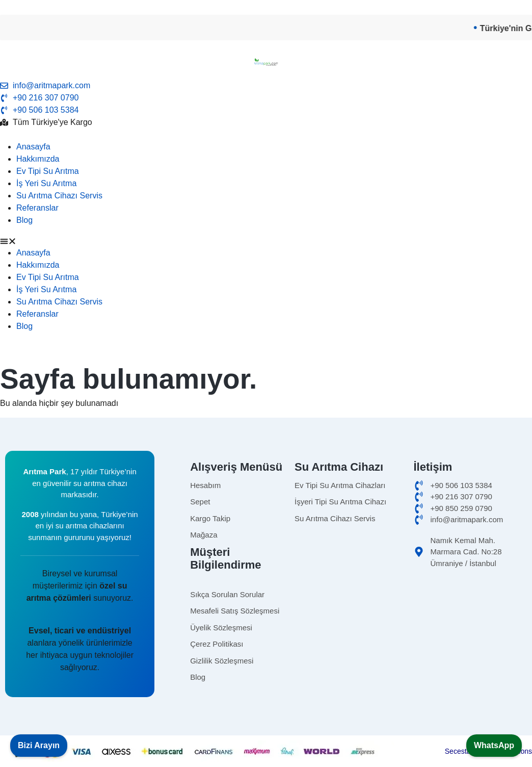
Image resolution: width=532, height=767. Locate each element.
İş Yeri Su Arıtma (46, 183)
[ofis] (470, 497)
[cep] (470, 486)
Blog (24, 220)
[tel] (266, 98)
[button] (266, 241)
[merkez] (470, 509)
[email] (266, 86)
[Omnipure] (354, 519)
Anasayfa (33, 147)
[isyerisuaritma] (354, 502)
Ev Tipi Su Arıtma (48, 171)
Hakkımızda (38, 159)
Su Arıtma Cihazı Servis (59, 196)
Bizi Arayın (39, 745)
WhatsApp (494, 745)
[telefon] (266, 110)
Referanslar (37, 208)
